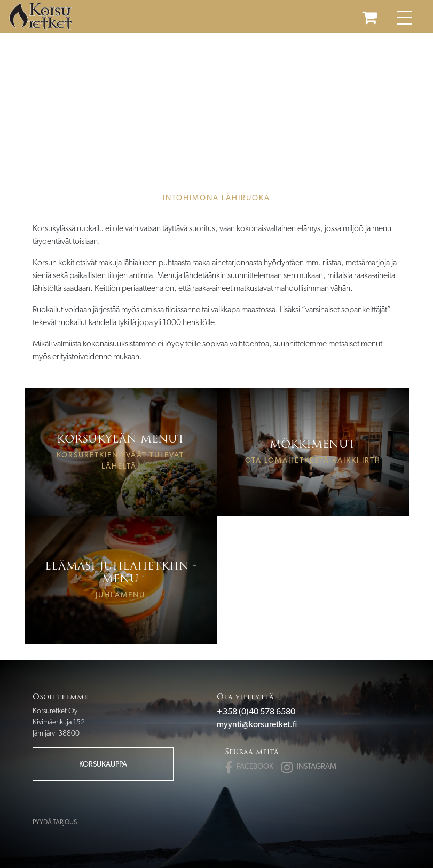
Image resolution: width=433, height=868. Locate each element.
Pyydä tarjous (55, 822)
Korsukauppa (103, 764)
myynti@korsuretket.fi (257, 724)
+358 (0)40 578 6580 (256, 711)
